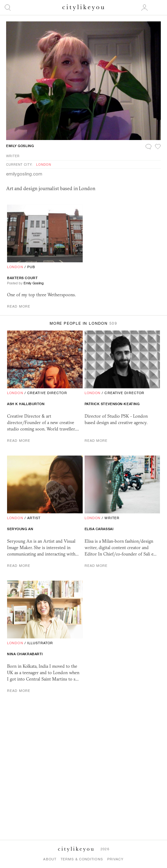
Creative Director (47, 393)
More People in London (83, 323)
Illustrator (40, 643)
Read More (19, 306)
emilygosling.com (24, 174)
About (50, 859)
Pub (31, 267)
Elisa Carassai (99, 529)
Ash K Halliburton (26, 404)
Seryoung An (20, 529)
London (44, 164)
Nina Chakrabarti (25, 654)
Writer (13, 156)
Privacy (116, 859)
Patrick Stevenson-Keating (112, 404)
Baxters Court (22, 278)
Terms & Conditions (82, 859)
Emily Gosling (20, 146)
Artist (34, 518)
